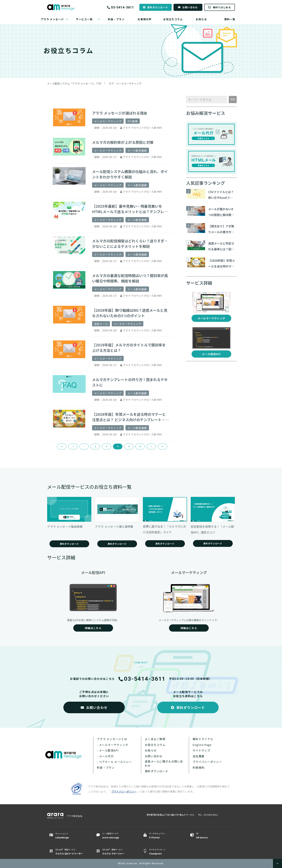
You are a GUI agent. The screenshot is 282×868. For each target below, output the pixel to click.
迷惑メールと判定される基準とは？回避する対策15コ (221, 247)
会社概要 (199, 756)
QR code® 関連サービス (71, 852)
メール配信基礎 (137, 150)
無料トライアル (203, 739)
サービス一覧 (84, 19)
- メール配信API (108, 750)
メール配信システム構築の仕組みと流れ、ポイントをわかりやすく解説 (130, 174)
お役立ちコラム (173, 19)
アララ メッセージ (52, 19)
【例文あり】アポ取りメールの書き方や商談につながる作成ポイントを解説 (221, 229)
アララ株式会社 (75, 816)
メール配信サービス (118, 836)
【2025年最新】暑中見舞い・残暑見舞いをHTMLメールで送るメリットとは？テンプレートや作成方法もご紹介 (130, 209)
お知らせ (201, 19)
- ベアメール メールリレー (114, 762)
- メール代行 (105, 756)
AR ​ (212, 836)
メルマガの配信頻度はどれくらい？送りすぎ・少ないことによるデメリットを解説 (130, 244)
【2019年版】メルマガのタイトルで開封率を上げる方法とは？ (129, 348)
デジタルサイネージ (165, 852)
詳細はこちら (93, 628)
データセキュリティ (165, 836)
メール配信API (211, 354)
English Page (202, 745)
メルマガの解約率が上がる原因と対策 (123, 142)
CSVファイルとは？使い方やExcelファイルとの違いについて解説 (221, 195)
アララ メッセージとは (112, 739)
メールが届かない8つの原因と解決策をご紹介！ (221, 212)
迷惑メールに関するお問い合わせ (164, 763)
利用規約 (199, 767)
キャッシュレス (71, 836)
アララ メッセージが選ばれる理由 (120, 113)
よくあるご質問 (155, 739)
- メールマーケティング (113, 745)
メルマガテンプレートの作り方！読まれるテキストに (130, 382)
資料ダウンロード (158, 7)
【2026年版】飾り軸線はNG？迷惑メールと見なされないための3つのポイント (130, 313)
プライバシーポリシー (207, 762)
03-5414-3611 (122, 7)
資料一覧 (230, 19)
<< (62, 446)
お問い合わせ (190, 7)
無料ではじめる (222, 7)
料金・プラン (116, 19)
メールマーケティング (108, 121)
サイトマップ (201, 750)
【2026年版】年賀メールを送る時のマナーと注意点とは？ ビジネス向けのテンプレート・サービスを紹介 (130, 417)
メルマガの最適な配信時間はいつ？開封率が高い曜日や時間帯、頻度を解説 (130, 278)
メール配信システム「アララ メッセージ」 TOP (74, 83)
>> (162, 446)
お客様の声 (145, 19)
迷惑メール (101, 324)
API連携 (133, 121)
